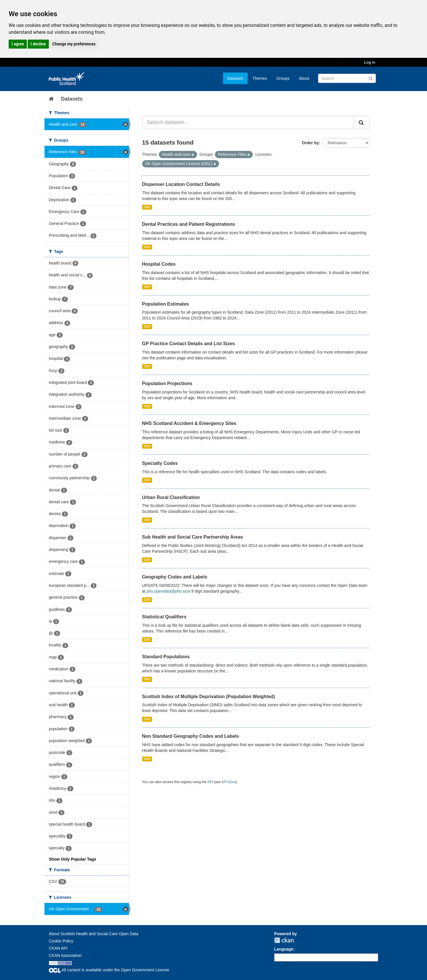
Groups (283, 78)
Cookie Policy (61, 941)
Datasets (235, 78)
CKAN (284, 940)
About (304, 78)
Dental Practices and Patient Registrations (189, 224)
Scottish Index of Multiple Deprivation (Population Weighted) (209, 697)
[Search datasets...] (248, 123)
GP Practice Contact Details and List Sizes (189, 344)
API (210, 782)
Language (284, 949)
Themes (260, 78)
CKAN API (58, 948)
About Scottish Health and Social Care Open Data (94, 934)
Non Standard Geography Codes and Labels (191, 736)
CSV (147, 207)
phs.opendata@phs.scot (168, 591)
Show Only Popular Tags (73, 859)
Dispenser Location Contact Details (181, 184)
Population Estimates (166, 304)
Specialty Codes (160, 463)
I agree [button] (18, 44)
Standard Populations (166, 657)
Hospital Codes (159, 264)
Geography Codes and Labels (175, 577)
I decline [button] (38, 44)
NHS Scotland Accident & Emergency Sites (189, 423)
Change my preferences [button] (74, 44)
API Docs (229, 782)
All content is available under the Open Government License (109, 970)
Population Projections (167, 383)
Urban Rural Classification (171, 497)
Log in (370, 62)
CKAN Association (65, 955)
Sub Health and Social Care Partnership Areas (193, 537)
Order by (310, 143)
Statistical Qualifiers (164, 617)
